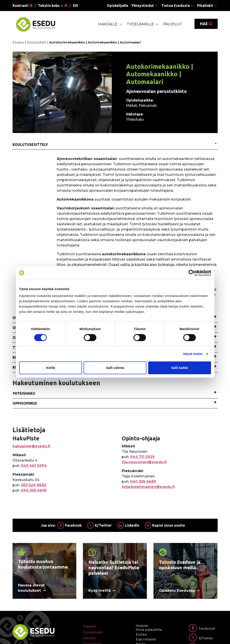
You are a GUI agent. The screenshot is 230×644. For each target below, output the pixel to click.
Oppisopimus (25, 403)
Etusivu (18, 42)
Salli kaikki (180, 368)
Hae (206, 24)
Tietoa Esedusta (176, 6)
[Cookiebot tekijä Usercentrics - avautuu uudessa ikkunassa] (192, 273)
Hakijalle (110, 24)
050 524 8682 (34, 485)
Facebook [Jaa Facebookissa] (70, 525)
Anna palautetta (149, 630)
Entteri (141, 635)
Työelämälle (143, 24)
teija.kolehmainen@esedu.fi (148, 487)
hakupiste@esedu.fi (31, 446)
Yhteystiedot (143, 6)
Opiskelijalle (118, 6)
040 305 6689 (143, 482)
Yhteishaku (24, 393)
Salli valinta (115, 368)
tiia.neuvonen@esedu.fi (144, 462)
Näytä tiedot (193, 354)
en (75, 6)
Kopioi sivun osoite (165, 525)
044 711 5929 (142, 457)
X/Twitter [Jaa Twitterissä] (99, 525)
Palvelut (173, 24)
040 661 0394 (34, 466)
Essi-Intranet (146, 639)
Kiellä (50, 368)
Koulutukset (37, 42)
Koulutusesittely (30, 145)
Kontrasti (22, 6)
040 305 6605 (34, 490)
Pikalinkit (205, 6)
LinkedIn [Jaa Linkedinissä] (128, 525)
